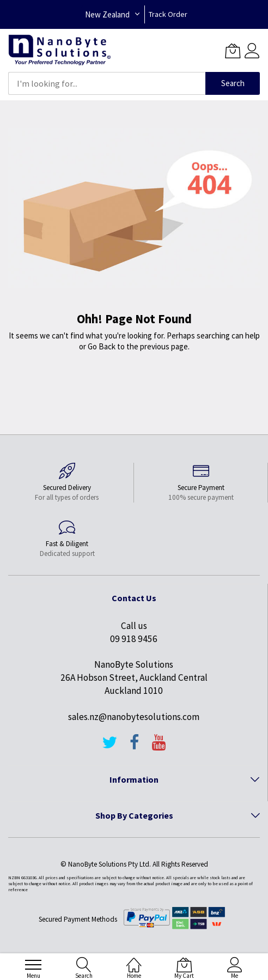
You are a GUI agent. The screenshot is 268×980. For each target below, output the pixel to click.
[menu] (33, 965)
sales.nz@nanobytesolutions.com (134, 717)
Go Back (102, 346)
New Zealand (107, 14)
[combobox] (107, 83)
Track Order (168, 14)
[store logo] (60, 50)
